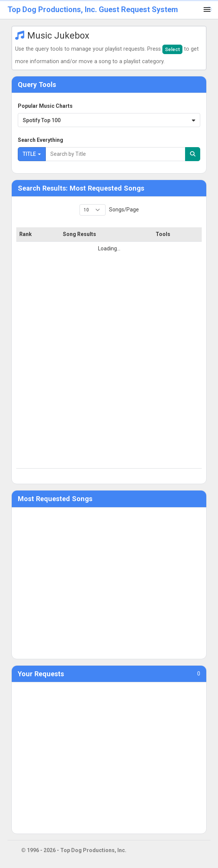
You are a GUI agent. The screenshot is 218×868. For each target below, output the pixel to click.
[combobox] (109, 120)
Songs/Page (123, 210)
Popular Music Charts (45, 106)
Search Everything (40, 140)
